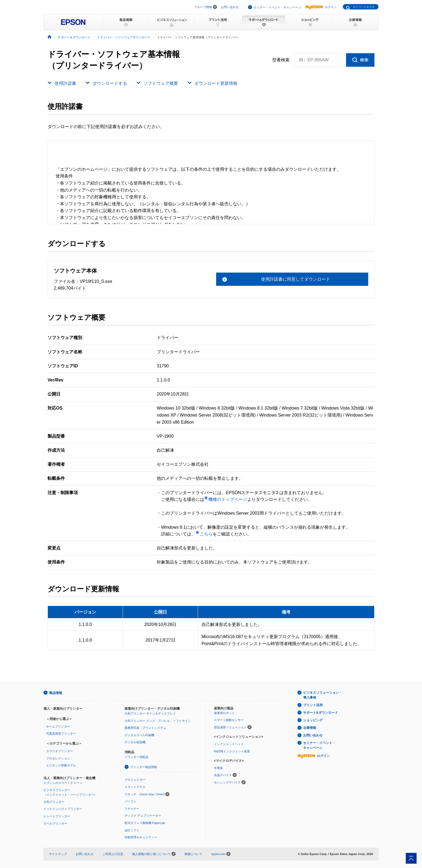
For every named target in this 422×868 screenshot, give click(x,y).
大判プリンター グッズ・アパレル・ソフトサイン (158, 720)
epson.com (219, 853)
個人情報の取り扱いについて (154, 853)
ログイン (321, 7)
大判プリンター (54, 801)
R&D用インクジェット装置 (232, 751)
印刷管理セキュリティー (141, 837)
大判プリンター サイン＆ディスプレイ (150, 713)
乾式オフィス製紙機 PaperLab (145, 822)
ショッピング (313, 720)
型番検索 (281, 60)
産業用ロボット (224, 713)
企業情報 (310, 728)
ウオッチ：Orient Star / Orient (145, 794)
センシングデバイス (227, 782)
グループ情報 (203, 7)
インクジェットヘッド (229, 744)
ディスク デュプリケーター (143, 815)
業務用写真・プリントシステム (145, 728)
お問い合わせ (230, 7)
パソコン (130, 801)
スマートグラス (135, 787)
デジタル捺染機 (135, 742)
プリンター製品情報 (144, 766)
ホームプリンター (58, 726)
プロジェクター (135, 779)
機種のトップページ (226, 499)
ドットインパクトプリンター (63, 809)
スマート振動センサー (229, 720)
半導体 (218, 768)
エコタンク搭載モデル (61, 765)
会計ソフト (132, 830)
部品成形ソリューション (230, 727)
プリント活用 (313, 705)
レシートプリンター (57, 816)
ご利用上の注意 (113, 853)
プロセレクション (58, 758)
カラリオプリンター (60, 751)
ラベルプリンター (55, 823)
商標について (193, 853)
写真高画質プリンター (61, 733)
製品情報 (56, 693)
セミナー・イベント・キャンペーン (277, 7)
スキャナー (132, 808)
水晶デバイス (223, 775)
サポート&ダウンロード (321, 713)
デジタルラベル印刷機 (139, 735)
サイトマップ (58, 853)
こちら (204, 534)
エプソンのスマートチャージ (63, 782)
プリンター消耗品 (136, 757)
